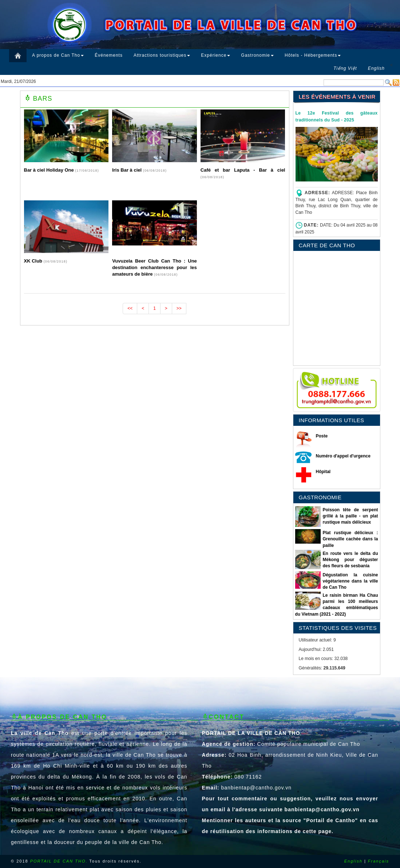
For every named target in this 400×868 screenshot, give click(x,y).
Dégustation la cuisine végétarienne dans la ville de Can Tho (350, 581)
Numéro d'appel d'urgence (343, 456)
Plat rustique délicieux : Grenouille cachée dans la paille (350, 539)
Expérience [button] (215, 55)
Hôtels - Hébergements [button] (313, 55)
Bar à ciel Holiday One (50, 170)
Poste (322, 436)
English (353, 861)
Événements (109, 55)
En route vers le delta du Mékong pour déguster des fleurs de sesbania (350, 560)
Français (379, 861)
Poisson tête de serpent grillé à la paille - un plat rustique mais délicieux (350, 516)
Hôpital (323, 472)
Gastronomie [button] (257, 55)
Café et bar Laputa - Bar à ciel (243, 170)
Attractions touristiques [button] (162, 55)
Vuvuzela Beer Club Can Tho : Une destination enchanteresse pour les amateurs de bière (155, 267)
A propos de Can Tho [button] (58, 55)
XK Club (34, 261)
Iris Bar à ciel (128, 170)
